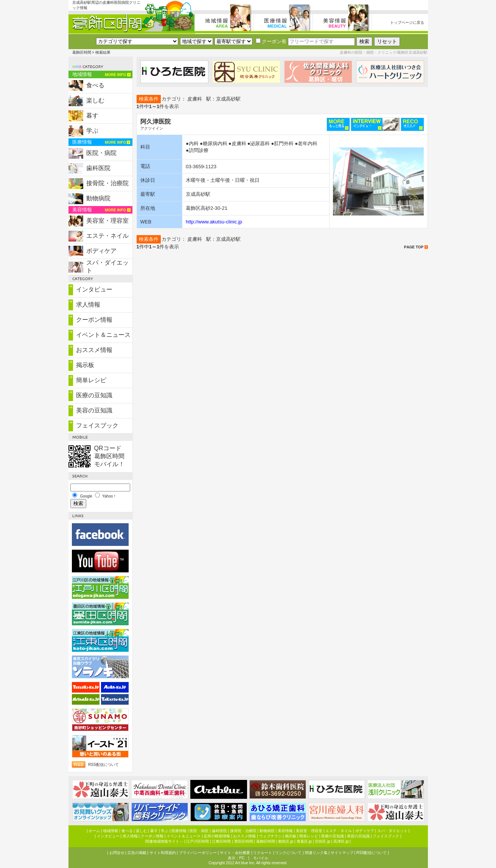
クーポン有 (271, 41)
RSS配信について (103, 765)
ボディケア (101, 251)
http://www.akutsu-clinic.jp (214, 222)
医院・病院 (101, 153)
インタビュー (94, 289)
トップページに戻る (407, 22)
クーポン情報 (94, 320)
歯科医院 (98, 168)
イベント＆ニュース (103, 335)
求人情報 (88, 305)
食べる (95, 85)
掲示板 (85, 365)
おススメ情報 (94, 350)
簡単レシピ (91, 380)
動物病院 (98, 198)
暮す (92, 115)
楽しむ (95, 100)
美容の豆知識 (94, 410)
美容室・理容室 (107, 221)
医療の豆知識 (94, 395)
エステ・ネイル (107, 236)
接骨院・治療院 (107, 183)
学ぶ (92, 131)
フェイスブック (97, 425)
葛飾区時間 (82, 52)
